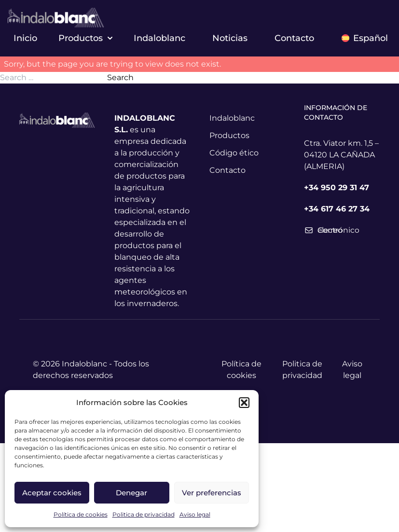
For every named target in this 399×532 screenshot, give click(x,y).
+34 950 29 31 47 (337, 188)
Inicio (25, 38)
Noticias (230, 38)
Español (365, 38)
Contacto (294, 38)
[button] (244, 403)
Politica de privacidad (144, 514)
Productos (85, 38)
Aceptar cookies (52, 493)
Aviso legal (195, 514)
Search (120, 77)
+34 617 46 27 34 (337, 209)
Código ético (234, 153)
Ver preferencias (212, 493)
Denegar (131, 493)
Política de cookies (81, 514)
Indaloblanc (159, 38)
